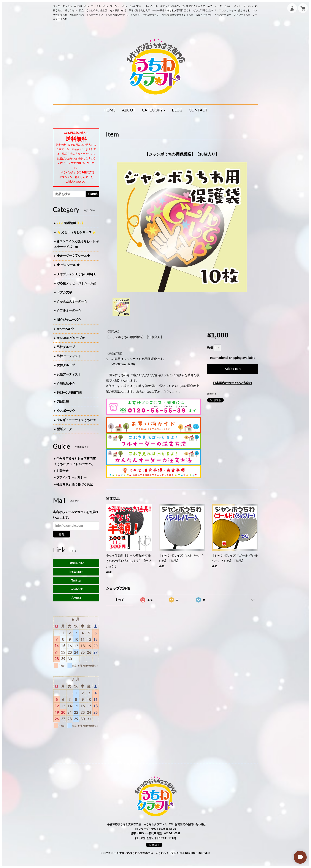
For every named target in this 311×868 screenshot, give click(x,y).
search (93, 194)
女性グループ (66, 365)
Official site (76, 563)
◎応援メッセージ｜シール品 (76, 283)
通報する (212, 394)
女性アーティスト (69, 374)
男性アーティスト (69, 356)
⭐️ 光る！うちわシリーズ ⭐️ (76, 232)
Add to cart (233, 369)
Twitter (76, 580)
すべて (119, 600)
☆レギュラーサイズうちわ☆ (76, 420)
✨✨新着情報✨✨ (70, 223)
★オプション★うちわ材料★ (76, 274)
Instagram (76, 572)
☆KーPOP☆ (65, 329)
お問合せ (62, 471)
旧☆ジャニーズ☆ (69, 320)
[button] (154, 110)
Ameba (76, 598)
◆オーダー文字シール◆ (73, 256)
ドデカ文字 (64, 292)
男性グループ (66, 347)
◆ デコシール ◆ (68, 265)
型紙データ (64, 429)
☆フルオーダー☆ (69, 310)
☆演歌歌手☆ (66, 383)
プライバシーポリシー (71, 477)
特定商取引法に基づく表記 (75, 484)
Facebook (76, 589)
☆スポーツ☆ (66, 411)
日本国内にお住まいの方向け (233, 383)
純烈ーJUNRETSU (69, 393)
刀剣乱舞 (63, 402)
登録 (62, 534)
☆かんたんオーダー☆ (72, 301)
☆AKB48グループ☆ (71, 338)
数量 (210, 348)
